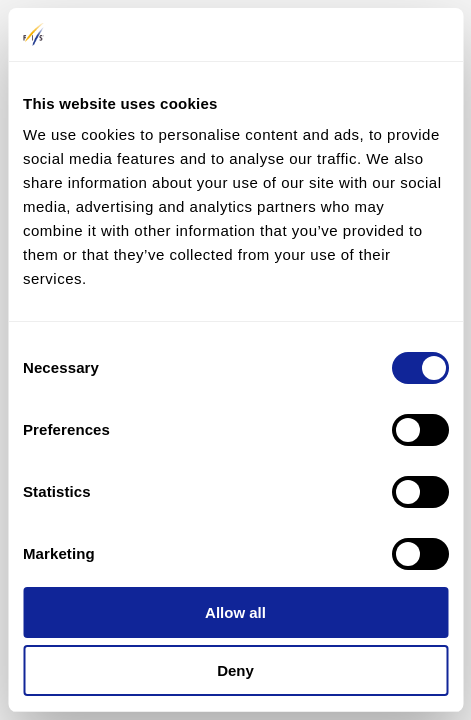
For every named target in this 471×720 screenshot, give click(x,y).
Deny (235, 670)
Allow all (235, 612)
